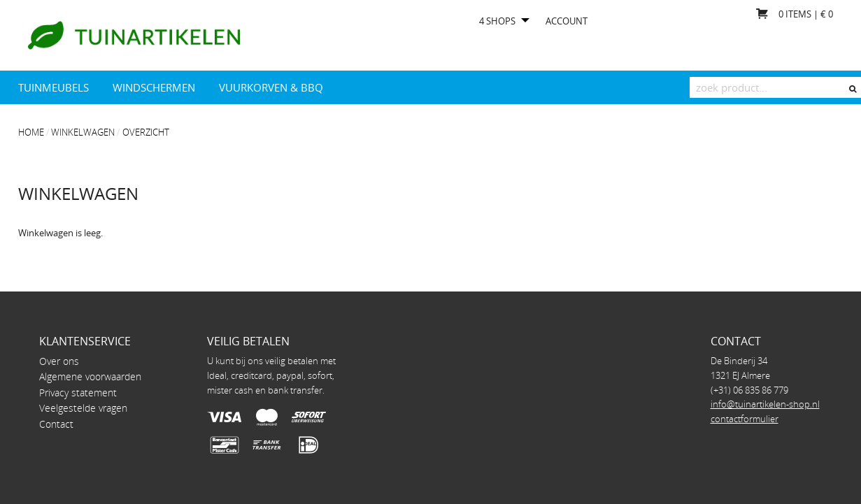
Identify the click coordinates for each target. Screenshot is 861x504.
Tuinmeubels (54, 87)
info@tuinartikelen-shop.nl (765, 404)
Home (31, 132)
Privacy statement (78, 393)
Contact (56, 424)
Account (567, 21)
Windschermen (154, 87)
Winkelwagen (83, 132)
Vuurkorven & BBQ (271, 87)
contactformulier (745, 419)
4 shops (497, 21)
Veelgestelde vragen (83, 408)
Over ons (59, 361)
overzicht (146, 132)
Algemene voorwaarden (90, 376)
